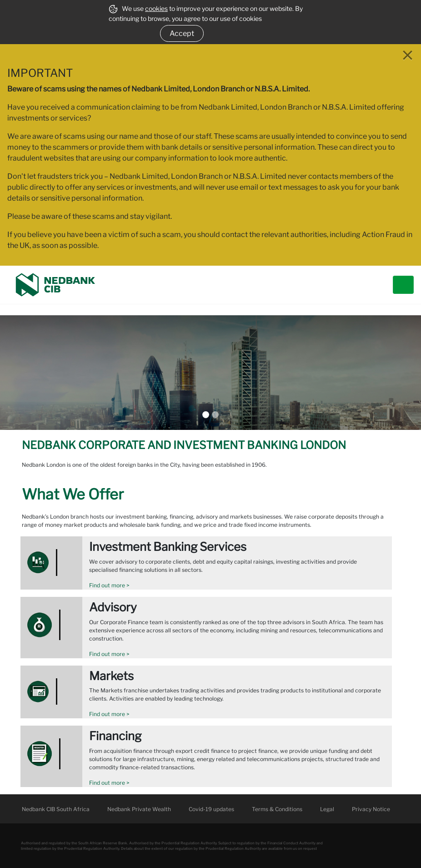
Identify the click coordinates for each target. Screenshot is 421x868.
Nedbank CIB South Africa (56, 809)
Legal (327, 809)
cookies (156, 8)
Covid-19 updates (211, 809)
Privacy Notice (371, 809)
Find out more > (109, 585)
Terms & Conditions (277, 809)
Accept (182, 33)
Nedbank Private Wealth (139, 809)
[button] (32, 373)
